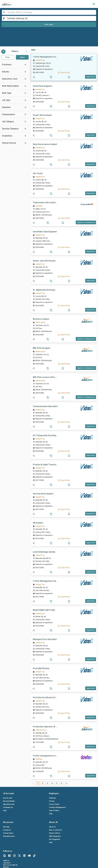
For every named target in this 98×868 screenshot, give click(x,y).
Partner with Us (55, 833)
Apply (22, 57)
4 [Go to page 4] (52, 783)
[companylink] (87, 58)
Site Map (6, 827)
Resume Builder (9, 801)
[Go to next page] (66, 783)
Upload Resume (9, 804)
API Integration (55, 839)
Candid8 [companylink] (39, 206)
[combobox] (49, 12)
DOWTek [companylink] (39, 759)
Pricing (52, 801)
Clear (8, 57)
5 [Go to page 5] (57, 783)
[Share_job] (34, 77)
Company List (8, 807)
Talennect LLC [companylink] (41, 730)
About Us (52, 827)
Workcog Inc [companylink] (40, 322)
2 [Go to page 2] (43, 783)
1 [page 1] (38, 783)
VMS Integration (55, 836)
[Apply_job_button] (90, 77)
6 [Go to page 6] (62, 783)
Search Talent (54, 811)
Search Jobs (8, 798)
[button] (15, 65)
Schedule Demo (9, 836)
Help (5, 811)
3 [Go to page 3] (47, 783)
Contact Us (7, 830)
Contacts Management (57, 807)
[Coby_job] (51, 77)
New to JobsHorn (55, 830)
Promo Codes (54, 804)
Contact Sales (8, 833)
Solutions (52, 798)
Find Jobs (49, 24)
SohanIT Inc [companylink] (40, 60)
